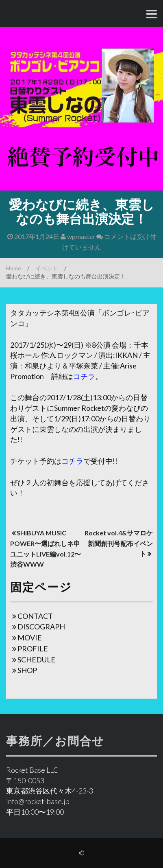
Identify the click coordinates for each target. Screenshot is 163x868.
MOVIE (30, 638)
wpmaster (78, 236)
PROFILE (33, 649)
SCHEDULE (36, 660)
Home (14, 268)
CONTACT (35, 616)
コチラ (84, 376)
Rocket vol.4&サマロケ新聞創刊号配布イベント (119, 543)
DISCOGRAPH (41, 627)
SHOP (27, 670)
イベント (47, 268)
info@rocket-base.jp (38, 801)
